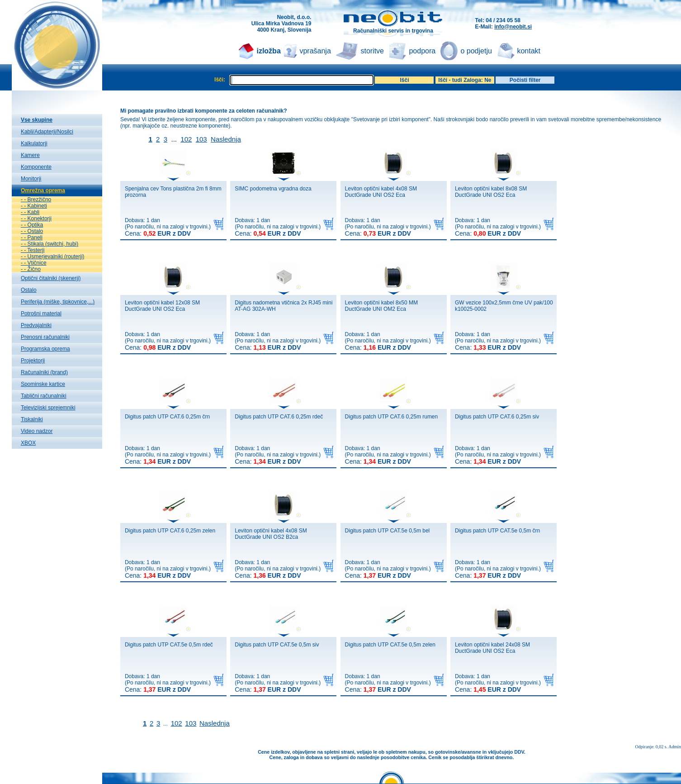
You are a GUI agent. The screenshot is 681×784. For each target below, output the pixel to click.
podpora (422, 51)
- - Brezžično (36, 200)
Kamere (30, 155)
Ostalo (29, 290)
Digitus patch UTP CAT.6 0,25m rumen (392, 417)
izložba (268, 51)
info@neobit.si (513, 27)
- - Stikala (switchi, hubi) (50, 244)
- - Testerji (33, 250)
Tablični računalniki (44, 396)
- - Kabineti (34, 206)
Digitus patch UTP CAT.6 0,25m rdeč (279, 417)
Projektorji (33, 361)
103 (201, 139)
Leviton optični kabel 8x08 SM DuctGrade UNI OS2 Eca (491, 192)
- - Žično (31, 269)
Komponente (36, 167)
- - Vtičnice (34, 263)
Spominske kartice (43, 384)
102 (186, 139)
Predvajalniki (36, 325)
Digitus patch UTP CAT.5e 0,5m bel (388, 531)
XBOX (28, 443)
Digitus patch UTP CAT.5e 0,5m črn (497, 531)
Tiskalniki (32, 419)
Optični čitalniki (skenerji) (51, 278)
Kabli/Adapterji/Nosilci (47, 132)
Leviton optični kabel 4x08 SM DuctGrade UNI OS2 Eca (381, 192)
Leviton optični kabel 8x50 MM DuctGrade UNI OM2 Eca (381, 306)
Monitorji (31, 179)
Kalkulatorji (34, 143)
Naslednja (226, 139)
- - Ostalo (32, 231)
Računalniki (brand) (44, 372)
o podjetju (476, 51)
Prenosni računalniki (45, 337)
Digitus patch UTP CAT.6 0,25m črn (167, 417)
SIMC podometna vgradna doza (273, 189)
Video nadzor (37, 431)
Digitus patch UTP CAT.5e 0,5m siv (277, 645)
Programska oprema (45, 349)
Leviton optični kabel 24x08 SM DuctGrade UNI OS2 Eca (492, 648)
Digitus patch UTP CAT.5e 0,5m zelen (390, 645)
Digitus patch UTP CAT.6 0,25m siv (497, 417)
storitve (372, 51)
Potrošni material (41, 314)
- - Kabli (30, 212)
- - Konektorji (36, 219)
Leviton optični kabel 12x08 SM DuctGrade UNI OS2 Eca (162, 306)
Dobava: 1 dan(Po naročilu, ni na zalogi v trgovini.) (168, 227)
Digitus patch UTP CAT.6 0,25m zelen (170, 531)
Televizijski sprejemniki (48, 408)
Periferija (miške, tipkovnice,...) (58, 302)
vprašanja (315, 51)
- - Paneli (32, 238)
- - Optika (32, 225)
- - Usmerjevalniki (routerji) (53, 257)
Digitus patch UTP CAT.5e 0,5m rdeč (169, 645)
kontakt (529, 51)
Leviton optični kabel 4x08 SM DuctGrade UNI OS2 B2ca (271, 534)
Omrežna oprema (43, 190)
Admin (675, 747)
